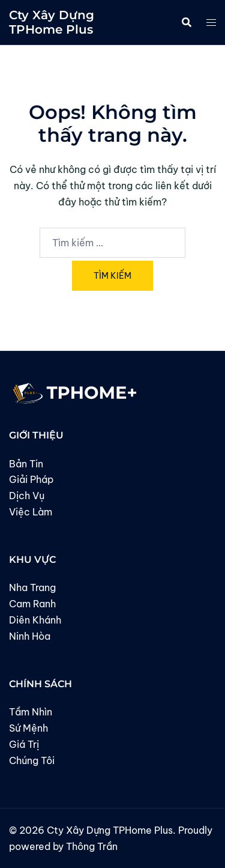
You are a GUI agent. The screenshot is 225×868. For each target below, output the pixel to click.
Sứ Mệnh (28, 728)
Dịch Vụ (27, 496)
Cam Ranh (32, 604)
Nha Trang (32, 587)
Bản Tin (26, 464)
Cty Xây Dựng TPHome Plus (52, 22)
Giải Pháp (31, 479)
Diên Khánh (35, 620)
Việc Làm (31, 512)
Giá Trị (24, 744)
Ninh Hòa (30, 636)
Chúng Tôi (32, 760)
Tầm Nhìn (31, 712)
